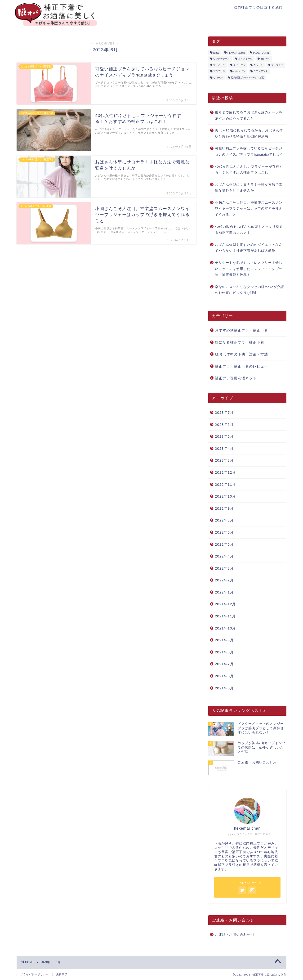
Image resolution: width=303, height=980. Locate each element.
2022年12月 (225, 472)
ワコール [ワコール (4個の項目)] (218, 78)
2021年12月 (225, 604)
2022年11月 (225, 484)
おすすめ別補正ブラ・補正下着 (241, 330)
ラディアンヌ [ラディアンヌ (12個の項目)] (261, 71)
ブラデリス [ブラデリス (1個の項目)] (219, 71)
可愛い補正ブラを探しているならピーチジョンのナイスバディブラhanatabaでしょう (249, 151)
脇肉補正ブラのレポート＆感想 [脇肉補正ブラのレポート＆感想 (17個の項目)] (248, 78)
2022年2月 (224, 580)
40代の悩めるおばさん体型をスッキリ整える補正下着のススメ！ (249, 230)
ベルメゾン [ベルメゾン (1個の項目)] (239, 71)
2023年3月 (224, 460)
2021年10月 (225, 628)
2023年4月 (224, 448)
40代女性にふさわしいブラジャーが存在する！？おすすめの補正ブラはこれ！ (249, 170)
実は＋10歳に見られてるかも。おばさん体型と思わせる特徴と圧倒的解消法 (249, 133)
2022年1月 (224, 592)
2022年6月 (224, 532)
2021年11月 (225, 616)
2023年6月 (224, 425)
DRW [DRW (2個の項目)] (216, 53)
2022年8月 (224, 520)
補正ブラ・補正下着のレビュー (241, 366)
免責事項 (62, 974)
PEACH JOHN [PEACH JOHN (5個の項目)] (261, 53)
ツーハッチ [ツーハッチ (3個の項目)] (219, 65)
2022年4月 (224, 556)
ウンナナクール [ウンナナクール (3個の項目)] (222, 59)
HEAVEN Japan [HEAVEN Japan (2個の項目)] (236, 53)
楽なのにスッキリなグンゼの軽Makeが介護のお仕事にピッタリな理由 (250, 290)
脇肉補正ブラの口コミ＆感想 (258, 7)
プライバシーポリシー (35, 974)
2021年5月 (224, 688)
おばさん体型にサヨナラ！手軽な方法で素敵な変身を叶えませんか (249, 188)
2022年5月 (224, 544)
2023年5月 (224, 436)
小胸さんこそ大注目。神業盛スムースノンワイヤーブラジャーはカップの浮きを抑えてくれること (249, 209)
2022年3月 (224, 568)
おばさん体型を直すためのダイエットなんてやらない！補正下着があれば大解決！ (249, 248)
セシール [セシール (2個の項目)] (265, 59)
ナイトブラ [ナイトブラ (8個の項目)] (239, 65)
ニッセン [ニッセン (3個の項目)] (258, 65)
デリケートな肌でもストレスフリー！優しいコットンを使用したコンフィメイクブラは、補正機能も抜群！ (249, 269)
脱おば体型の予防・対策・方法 (241, 354)
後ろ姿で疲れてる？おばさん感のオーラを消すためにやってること (249, 115)
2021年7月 (224, 664)
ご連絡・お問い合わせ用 (234, 935)
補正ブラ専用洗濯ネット (236, 378)
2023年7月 (224, 412)
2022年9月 (224, 508)
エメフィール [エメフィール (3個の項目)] (245, 59)
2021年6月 (224, 676)
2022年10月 (225, 496)
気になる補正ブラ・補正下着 (240, 342)
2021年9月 (224, 640)
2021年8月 (224, 652)
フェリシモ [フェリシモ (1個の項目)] (277, 65)
